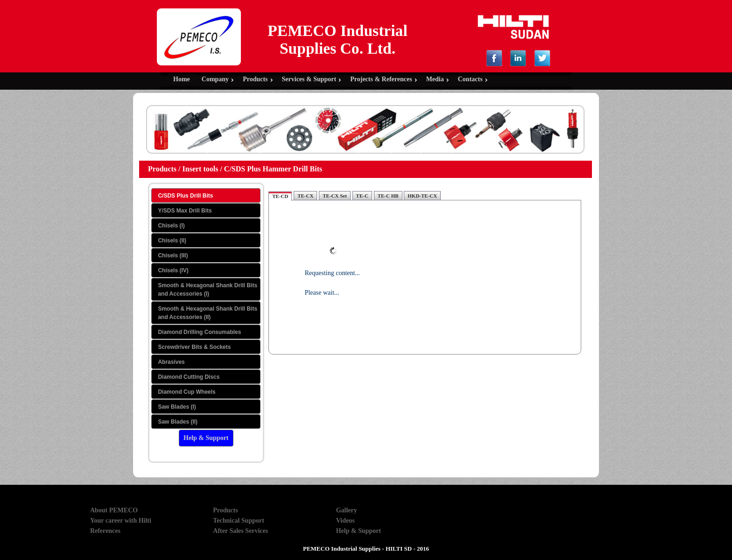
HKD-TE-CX (422, 196)
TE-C (362, 196)
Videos (345, 521)
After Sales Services (240, 531)
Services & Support (309, 79)
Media (435, 79)
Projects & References (381, 79)
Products (255, 79)
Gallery (347, 510)
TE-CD (280, 196)
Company (215, 79)
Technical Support (239, 521)
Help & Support (359, 531)
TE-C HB (388, 196)
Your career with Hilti (121, 521)
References (105, 531)
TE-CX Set (335, 196)
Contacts (470, 79)
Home (182, 79)
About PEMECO (114, 510)
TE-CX (305, 196)
